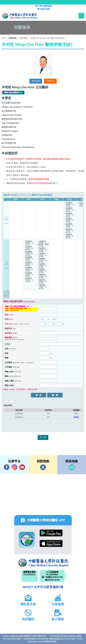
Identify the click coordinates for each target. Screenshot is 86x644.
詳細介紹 (50, 81)
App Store (51, 543)
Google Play (51, 533)
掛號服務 (23, 38)
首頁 (4, 38)
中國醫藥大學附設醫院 (43, 563)
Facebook (7, 467)
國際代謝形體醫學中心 (13, 93)
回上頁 (43, 437)
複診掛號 (36, 81)
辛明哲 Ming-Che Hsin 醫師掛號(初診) (47, 38)
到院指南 (43, 467)
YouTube (22, 467)
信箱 (72, 467)
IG (14, 467)
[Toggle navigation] (81, 16)
